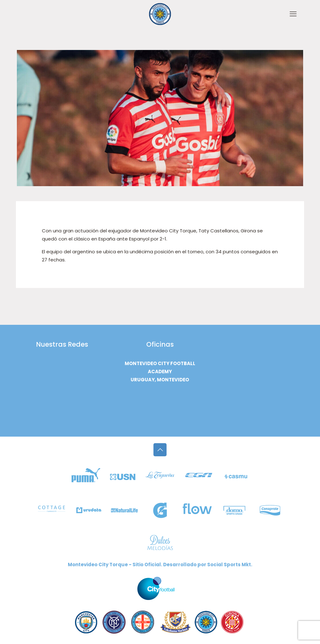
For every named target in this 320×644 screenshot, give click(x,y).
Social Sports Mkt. (230, 565)
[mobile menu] (293, 14)
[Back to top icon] (160, 450)
